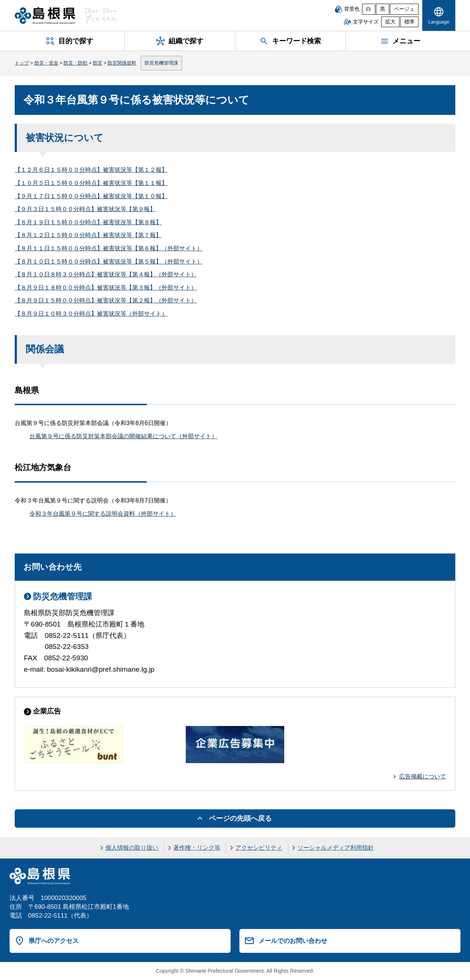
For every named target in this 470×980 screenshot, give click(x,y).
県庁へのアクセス (54, 941)
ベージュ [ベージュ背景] (404, 9)
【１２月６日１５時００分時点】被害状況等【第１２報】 (91, 170)
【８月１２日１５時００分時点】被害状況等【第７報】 (88, 235)
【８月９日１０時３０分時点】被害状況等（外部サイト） (91, 314)
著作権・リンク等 (197, 848)
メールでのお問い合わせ (293, 941)
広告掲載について (423, 776)
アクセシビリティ (259, 848)
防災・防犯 (75, 63)
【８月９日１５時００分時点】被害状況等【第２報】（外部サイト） (106, 300)
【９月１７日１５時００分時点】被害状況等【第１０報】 (91, 196)
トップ (22, 63)
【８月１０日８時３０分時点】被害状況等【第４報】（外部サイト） (106, 274)
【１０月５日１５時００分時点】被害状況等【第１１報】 (91, 183)
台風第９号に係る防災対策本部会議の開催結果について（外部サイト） (123, 436)
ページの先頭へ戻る (240, 818)
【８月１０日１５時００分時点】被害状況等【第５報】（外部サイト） (109, 262)
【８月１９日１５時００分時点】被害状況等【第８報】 (88, 222)
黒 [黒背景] (383, 9)
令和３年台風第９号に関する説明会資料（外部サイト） (103, 514)
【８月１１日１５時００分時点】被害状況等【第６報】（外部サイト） (109, 248)
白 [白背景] (369, 9)
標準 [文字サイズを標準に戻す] (409, 22)
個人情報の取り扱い (132, 848)
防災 (98, 63)
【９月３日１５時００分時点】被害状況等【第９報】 (85, 209)
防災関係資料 (122, 63)
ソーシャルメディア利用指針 (336, 848)
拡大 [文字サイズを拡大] (390, 22)
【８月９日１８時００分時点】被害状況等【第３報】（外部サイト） (106, 288)
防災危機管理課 (161, 63)
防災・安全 (46, 63)
